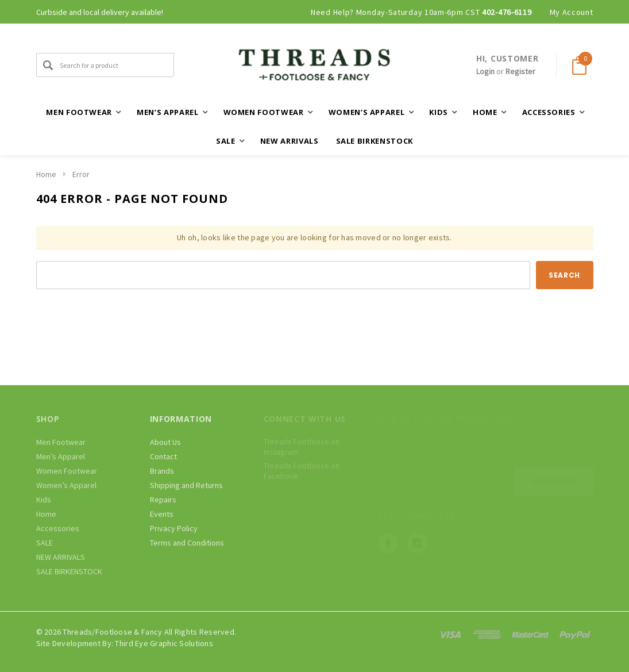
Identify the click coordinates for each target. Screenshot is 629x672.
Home (46, 174)
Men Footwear (61, 442)
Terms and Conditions (187, 543)
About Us (165, 442)
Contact (163, 456)
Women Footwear (67, 471)
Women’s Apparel (66, 485)
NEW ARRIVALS (290, 141)
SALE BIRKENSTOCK (375, 141)
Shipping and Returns (186, 485)
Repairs (163, 500)
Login (485, 71)
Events (162, 514)
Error (81, 174)
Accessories (58, 528)
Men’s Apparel (61, 456)
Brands (162, 471)
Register (520, 71)
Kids (44, 500)
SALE (45, 543)
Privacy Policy (174, 528)
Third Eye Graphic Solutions (164, 643)
